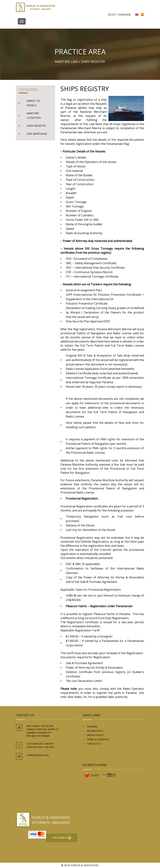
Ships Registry (36, 126)
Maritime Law (66, 62)
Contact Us (94, 744)
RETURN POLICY (95, 731)
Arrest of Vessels (33, 103)
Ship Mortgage (37, 134)
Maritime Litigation (34, 115)
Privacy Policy (95, 735)
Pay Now (62, 838)
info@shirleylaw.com (38, 755)
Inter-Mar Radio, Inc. (74, 697)
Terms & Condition (98, 739)
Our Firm (92, 727)
